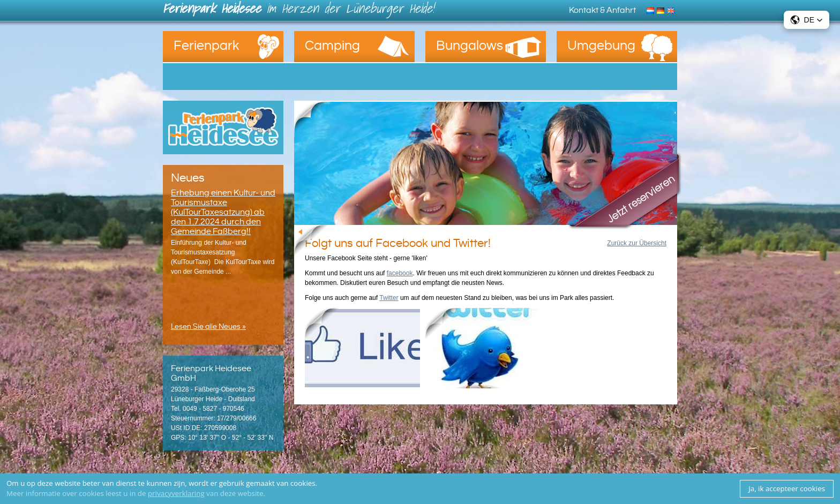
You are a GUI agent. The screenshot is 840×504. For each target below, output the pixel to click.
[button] (807, 20)
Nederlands (652, 10)
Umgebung (601, 46)
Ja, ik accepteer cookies (787, 488)
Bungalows (470, 46)
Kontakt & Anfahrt (602, 10)
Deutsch (662, 10)
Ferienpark (207, 46)
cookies (303, 483)
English (672, 10)
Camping (332, 46)
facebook (400, 273)
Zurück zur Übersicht (637, 243)
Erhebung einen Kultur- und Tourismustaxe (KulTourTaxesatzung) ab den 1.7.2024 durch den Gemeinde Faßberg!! (223, 212)
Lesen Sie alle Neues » (208, 327)
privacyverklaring (176, 493)
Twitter (389, 298)
